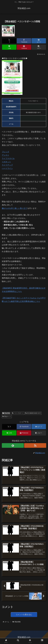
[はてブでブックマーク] (39, 41)
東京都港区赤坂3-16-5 (33, 413)
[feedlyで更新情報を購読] (13, 445)
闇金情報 (6, 413)
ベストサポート (18, 413)
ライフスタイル (8, 158)
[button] (39, 47)
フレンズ (5, 152)
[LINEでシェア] (9, 47)
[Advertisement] (24, 331)
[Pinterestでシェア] (24, 47)
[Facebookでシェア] (24, 41)
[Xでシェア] (9, 41)
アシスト (5, 155)
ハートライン (7, 168)
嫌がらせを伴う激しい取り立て (15, 208)
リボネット (6, 162)
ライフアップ (7, 165)
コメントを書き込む (24, 615)
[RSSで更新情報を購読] (35, 445)
